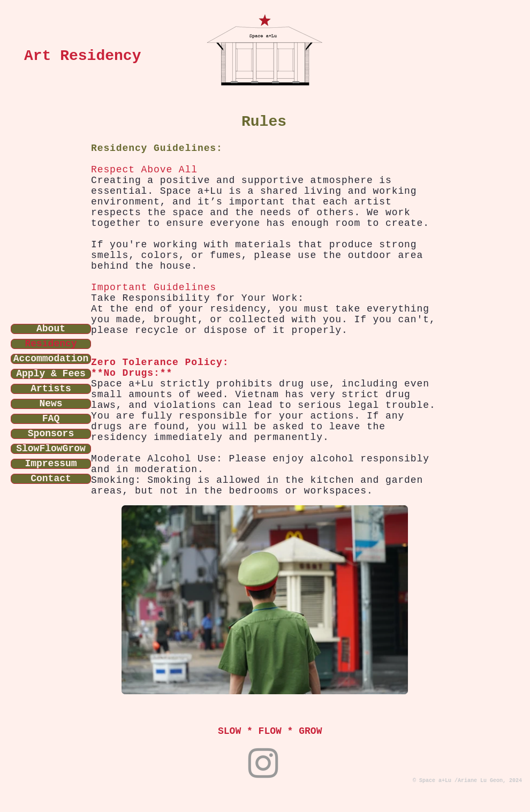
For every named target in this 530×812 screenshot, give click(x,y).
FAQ (51, 419)
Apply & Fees (51, 374)
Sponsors (51, 434)
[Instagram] (263, 763)
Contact (51, 479)
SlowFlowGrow (51, 449)
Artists (51, 389)
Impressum (51, 464)
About (51, 329)
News (51, 404)
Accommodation (51, 359)
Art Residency (82, 56)
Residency (51, 344)
